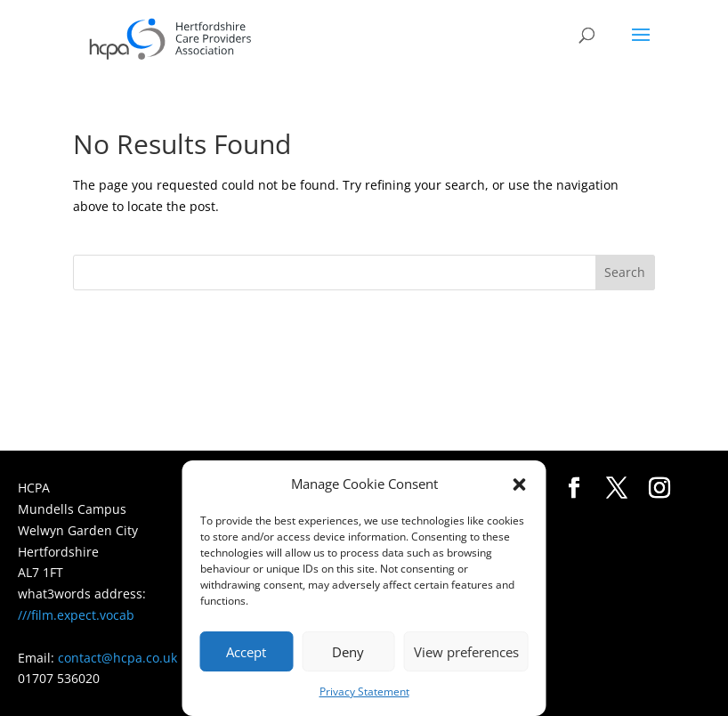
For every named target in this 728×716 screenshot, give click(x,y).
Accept (246, 652)
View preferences (466, 652)
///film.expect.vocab (76, 615)
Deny (348, 652)
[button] (520, 484)
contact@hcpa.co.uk (117, 658)
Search (625, 272)
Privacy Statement (364, 692)
